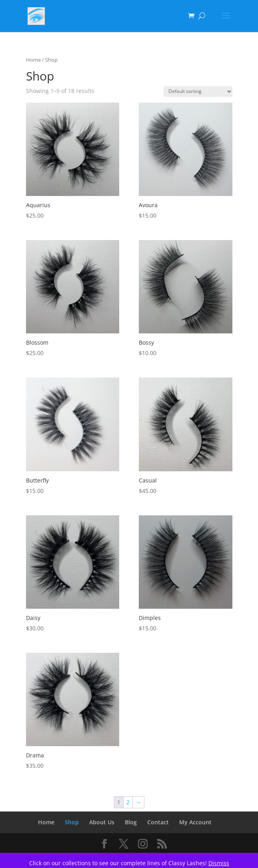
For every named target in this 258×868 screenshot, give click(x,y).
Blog (131, 822)
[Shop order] (198, 92)
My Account (195, 822)
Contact (158, 822)
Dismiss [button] (219, 863)
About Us (102, 822)
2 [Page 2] (128, 802)
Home (33, 60)
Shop (72, 822)
